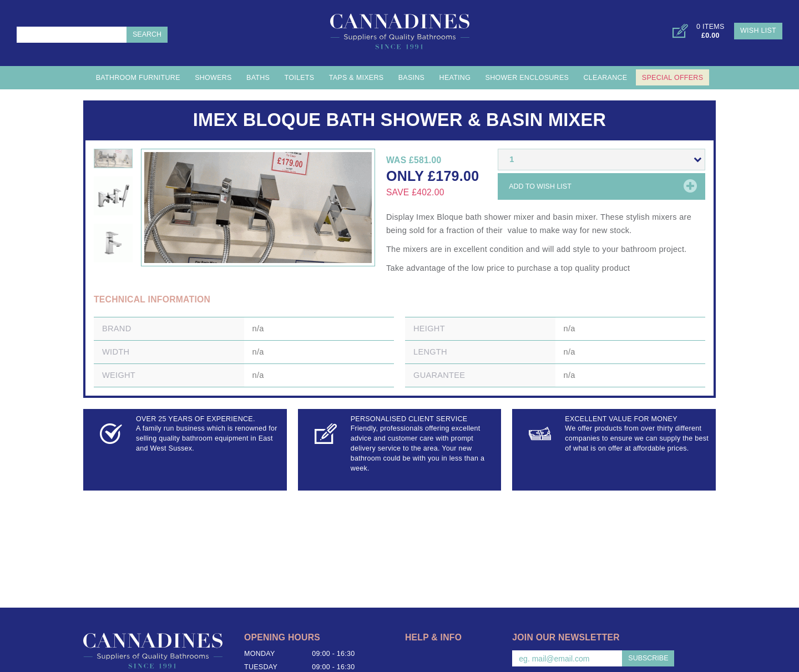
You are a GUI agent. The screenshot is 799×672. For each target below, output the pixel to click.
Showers (213, 78)
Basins (412, 78)
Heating (455, 78)
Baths (258, 78)
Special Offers (672, 78)
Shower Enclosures (527, 78)
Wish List (758, 31)
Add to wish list (540, 186)
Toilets (300, 78)
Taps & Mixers (356, 78)
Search (147, 34)
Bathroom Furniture (138, 78)
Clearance (606, 78)
